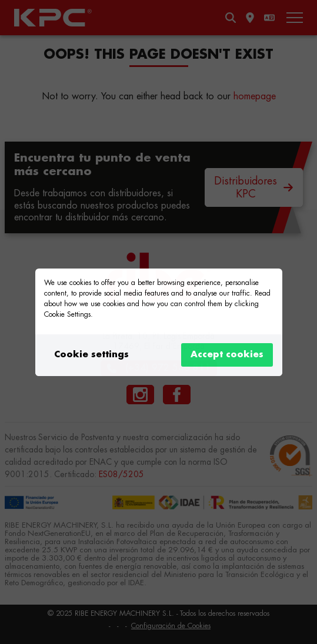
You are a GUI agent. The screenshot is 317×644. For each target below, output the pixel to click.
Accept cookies (227, 355)
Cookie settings (91, 355)
